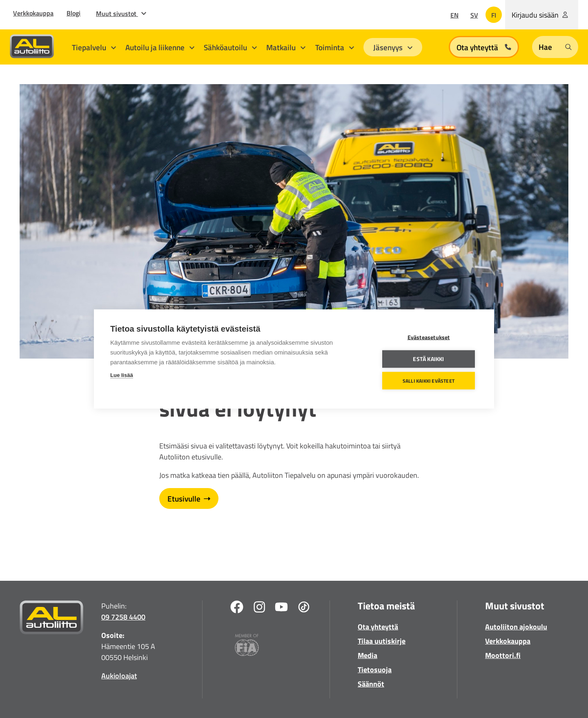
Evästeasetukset (429, 337)
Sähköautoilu (230, 47)
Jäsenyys (393, 47)
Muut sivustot (121, 13)
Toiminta (335, 47)
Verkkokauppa (33, 13)
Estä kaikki (428, 359)
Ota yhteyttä (378, 627)
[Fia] (247, 646)
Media (367, 655)
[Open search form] (555, 47)
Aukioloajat (119, 676)
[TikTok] (304, 608)
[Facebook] (237, 608)
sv (474, 15)
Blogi (73, 13)
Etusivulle (189, 498)
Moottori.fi (503, 655)
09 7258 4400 (123, 617)
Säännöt (371, 684)
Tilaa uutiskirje (382, 641)
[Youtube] (281, 608)
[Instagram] (259, 608)
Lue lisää (122, 375)
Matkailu (286, 47)
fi (494, 15)
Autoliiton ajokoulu (516, 627)
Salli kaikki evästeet (429, 380)
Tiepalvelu (94, 47)
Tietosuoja (375, 670)
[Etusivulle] (51, 619)
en (454, 15)
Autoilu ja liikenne (160, 47)
